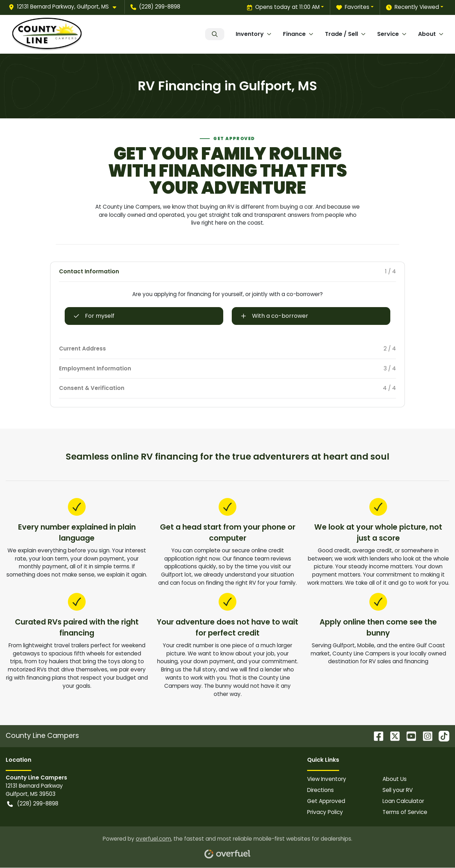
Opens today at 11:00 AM (283, 7)
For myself (94, 316)
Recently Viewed (413, 7)
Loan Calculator (403, 801)
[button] (65, 7)
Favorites (353, 7)
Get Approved (326, 801)
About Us (395, 779)
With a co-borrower (274, 316)
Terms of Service (405, 812)
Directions (320, 790)
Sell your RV (398, 790)
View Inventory (327, 779)
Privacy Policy (325, 812)
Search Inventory (215, 34)
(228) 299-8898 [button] (155, 7)
